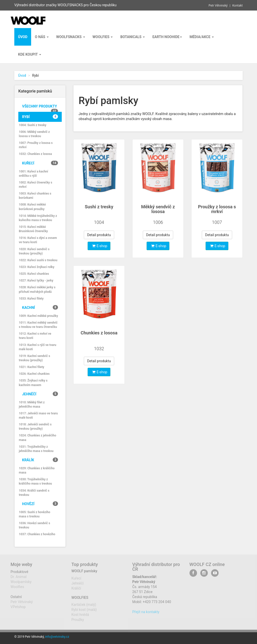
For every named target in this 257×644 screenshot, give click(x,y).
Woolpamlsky (21, 584)
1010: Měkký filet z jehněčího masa (32, 404)
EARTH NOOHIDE (167, 37)
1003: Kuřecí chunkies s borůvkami (35, 196)
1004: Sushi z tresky (33, 125)
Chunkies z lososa (99, 333)
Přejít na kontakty (146, 614)
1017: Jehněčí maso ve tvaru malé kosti (38, 416)
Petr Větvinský (218, 5)
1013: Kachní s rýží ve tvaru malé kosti (38, 347)
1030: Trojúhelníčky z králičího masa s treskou (35, 481)
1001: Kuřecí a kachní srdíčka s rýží (34, 174)
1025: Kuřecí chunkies (34, 274)
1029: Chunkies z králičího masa (37, 470)
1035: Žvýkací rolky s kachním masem (33, 383)
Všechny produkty (40, 108)
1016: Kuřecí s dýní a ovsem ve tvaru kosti (38, 240)
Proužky (78, 622)
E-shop (100, 246)
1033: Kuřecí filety (31, 299)
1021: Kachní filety (31, 367)
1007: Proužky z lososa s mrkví (36, 145)
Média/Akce (202, 37)
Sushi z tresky (99, 207)
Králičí (76, 591)
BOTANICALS (133, 37)
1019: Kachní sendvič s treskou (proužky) (35, 358)
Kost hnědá (80, 617)
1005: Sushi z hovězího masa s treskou (35, 514)
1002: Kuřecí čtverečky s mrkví (36, 185)
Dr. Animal (19, 579)
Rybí (40, 117)
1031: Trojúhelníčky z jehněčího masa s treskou (36, 449)
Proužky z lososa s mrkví (217, 209)
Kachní (40, 307)
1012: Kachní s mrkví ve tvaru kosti (35, 336)
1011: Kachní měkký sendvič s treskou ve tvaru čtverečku (38, 325)
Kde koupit (30, 54)
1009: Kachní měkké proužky (38, 316)
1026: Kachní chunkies (34, 374)
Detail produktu (99, 235)
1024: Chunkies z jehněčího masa (38, 438)
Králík (40, 460)
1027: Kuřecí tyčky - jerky (36, 281)
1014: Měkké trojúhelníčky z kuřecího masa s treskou (38, 218)
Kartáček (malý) (84, 607)
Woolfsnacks (71, 37)
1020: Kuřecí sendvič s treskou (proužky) (34, 251)
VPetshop (18, 609)
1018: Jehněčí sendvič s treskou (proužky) (35, 427)
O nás (42, 37)
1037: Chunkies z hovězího (37, 534)
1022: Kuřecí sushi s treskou (38, 260)
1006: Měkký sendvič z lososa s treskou (34, 134)
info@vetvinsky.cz (57, 637)
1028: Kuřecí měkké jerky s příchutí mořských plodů (37, 289)
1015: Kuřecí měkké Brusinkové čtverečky (33, 229)
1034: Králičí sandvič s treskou (34, 493)
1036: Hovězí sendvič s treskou (35, 525)
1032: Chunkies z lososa (35, 154)
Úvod (22, 75)
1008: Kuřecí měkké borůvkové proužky (32, 207)
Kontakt (238, 5)
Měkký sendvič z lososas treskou (158, 212)
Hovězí (40, 504)
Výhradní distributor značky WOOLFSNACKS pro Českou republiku (65, 5)
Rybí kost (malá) (84, 612)
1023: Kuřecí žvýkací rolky (37, 267)
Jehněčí (40, 394)
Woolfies (103, 37)
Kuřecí (40, 163)
